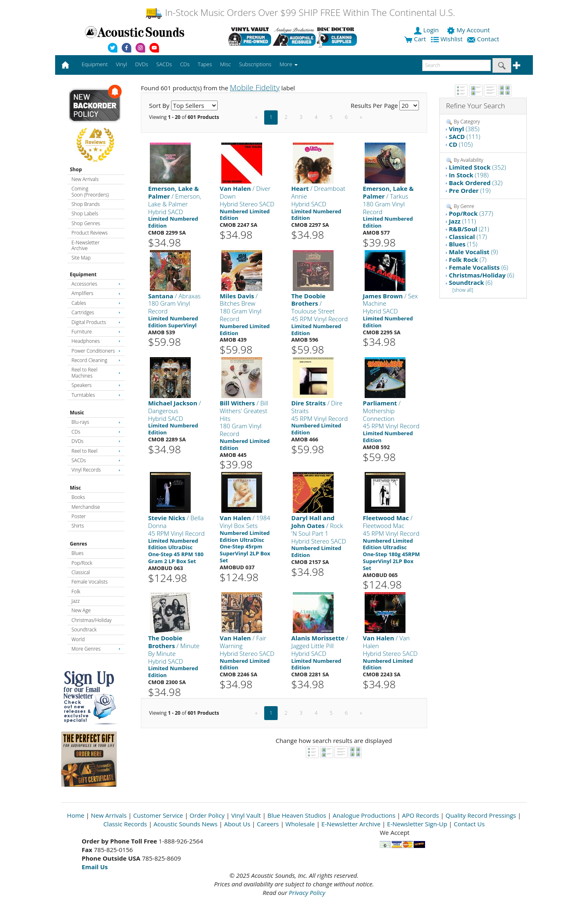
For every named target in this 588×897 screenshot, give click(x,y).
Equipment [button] (95, 64)
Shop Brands (86, 204)
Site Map (81, 258)
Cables (96, 303)
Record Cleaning (96, 360)
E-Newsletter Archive (86, 245)
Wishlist (448, 39)
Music (77, 413)
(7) (468, 259)
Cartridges (96, 312)
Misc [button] (225, 64)
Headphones (96, 341)
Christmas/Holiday (91, 620)
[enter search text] (457, 65)
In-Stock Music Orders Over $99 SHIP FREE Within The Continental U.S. (300, 12)
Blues (78, 553)
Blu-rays (96, 422)
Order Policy (207, 815)
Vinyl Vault (246, 815)
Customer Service (158, 815)
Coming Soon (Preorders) (90, 191)
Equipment (83, 274)
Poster (79, 516)
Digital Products (96, 322)
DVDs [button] (142, 64)
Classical (81, 572)
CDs (96, 432)
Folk (76, 592)
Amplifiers (96, 293)
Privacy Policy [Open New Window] (307, 893)
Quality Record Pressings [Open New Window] (481, 815)
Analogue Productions (364, 815)
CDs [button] (185, 64)
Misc (75, 488)
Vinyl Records (96, 470)
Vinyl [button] (121, 64)
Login (427, 30)
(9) (473, 252)
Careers (268, 824)
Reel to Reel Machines (96, 372)
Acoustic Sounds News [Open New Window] (186, 824)
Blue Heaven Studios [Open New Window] (297, 815)
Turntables (96, 395)
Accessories (96, 284)
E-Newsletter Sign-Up (417, 824)
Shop (76, 169)
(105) (461, 144)
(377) (471, 213)
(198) (469, 175)
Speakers (96, 385)
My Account (469, 30)
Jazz (76, 601)
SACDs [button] (164, 64)
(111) (464, 136)
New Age (81, 610)
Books (78, 497)
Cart (415, 39)
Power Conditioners (96, 351)
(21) (469, 229)
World (78, 639)
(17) (468, 237)
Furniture (96, 332)
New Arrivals (85, 179)
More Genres (96, 649)
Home (76, 815)
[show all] (463, 290)
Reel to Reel (96, 451)
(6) (478, 267)
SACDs (96, 460)
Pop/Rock (82, 563)
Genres (78, 544)
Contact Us (469, 824)
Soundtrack (84, 630)
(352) (477, 167)
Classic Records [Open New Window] (125, 824)
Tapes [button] (205, 64)
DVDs (96, 441)
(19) (470, 190)
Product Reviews (90, 233)
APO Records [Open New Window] (421, 815)
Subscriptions (255, 64)
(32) (476, 183)
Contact (484, 39)
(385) (464, 129)
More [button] (289, 64)
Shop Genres (86, 223)
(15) (463, 244)
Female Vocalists (90, 582)
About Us (237, 824)
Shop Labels (85, 214)
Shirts (78, 526)
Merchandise (86, 507)
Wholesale (300, 824)
